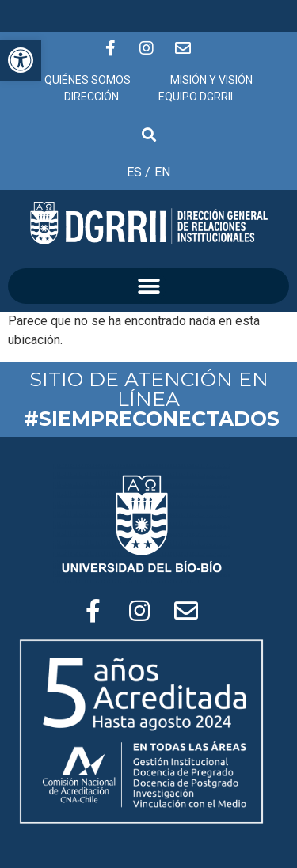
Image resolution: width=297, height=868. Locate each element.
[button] (148, 286)
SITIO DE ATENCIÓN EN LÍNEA (152, 399)
